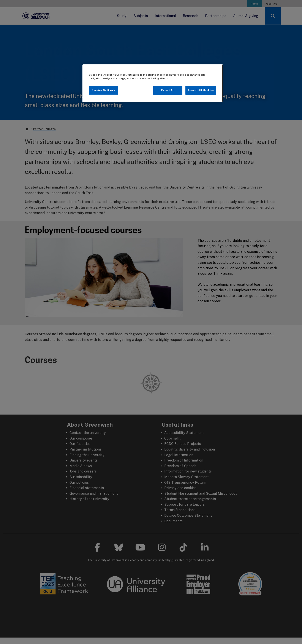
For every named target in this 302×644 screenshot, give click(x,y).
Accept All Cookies (201, 90)
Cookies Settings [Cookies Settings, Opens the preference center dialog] (103, 90)
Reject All (168, 90)
